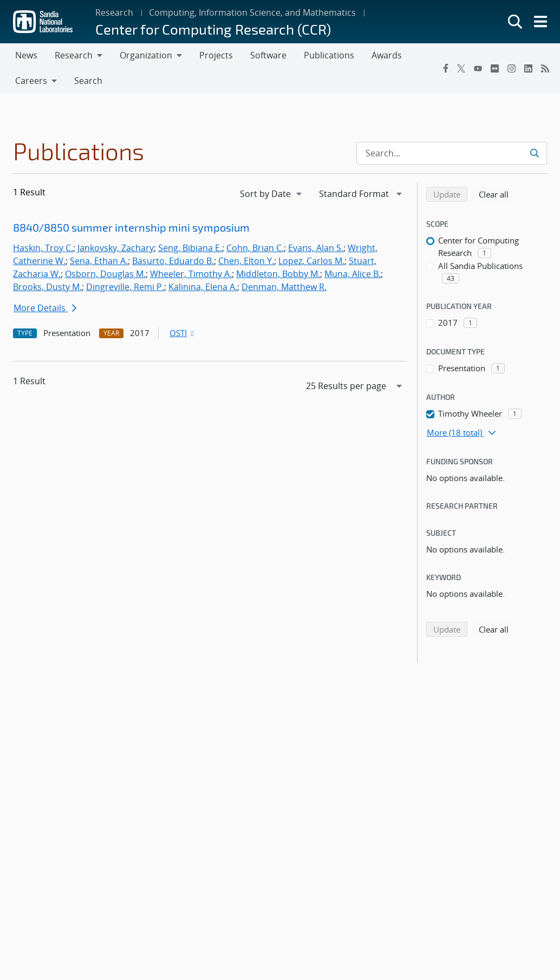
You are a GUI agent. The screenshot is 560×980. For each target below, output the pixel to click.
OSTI (183, 333)
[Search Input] (452, 153)
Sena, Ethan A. (99, 261)
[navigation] (272, 194)
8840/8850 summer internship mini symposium (131, 227)
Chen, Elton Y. (246, 261)
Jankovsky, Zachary (116, 248)
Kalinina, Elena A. (203, 287)
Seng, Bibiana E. (190, 248)
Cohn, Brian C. (255, 248)
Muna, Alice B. (353, 274)
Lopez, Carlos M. (311, 261)
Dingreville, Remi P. (125, 287)
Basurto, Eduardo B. (173, 261)
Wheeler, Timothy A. (191, 274)
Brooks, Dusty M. (47, 287)
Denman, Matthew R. (284, 287)
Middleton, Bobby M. (278, 274)
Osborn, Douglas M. (105, 274)
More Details (45, 308)
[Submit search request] (535, 153)
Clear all (497, 194)
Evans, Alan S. (316, 248)
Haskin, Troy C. (43, 248)
